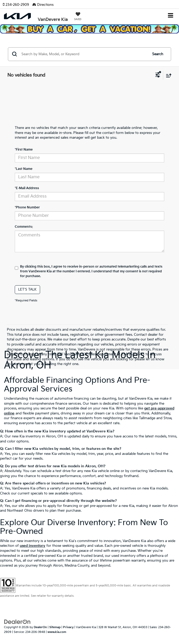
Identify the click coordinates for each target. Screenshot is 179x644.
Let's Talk (27, 290)
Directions (43, 5)
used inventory (33, 546)
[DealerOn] (17, 622)
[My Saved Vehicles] (78, 17)
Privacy (68, 627)
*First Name (24, 150)
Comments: (24, 227)
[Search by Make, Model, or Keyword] (84, 54)
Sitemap (55, 627)
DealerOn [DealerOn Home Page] (40, 627)
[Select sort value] (167, 75)
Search (158, 54)
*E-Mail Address (27, 188)
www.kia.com (57, 632)
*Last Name (24, 169)
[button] (18, 5)
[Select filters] (158, 76)
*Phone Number (27, 207)
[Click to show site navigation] (171, 16)
